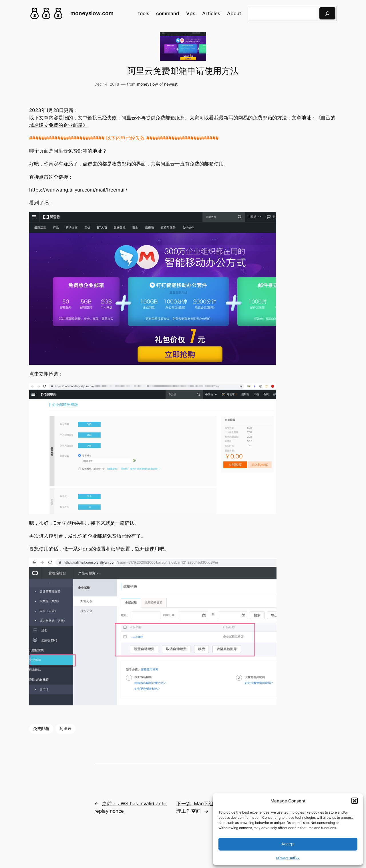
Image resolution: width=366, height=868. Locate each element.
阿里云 (65, 728)
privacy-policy (288, 858)
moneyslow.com (92, 13)
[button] (355, 801)
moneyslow (147, 84)
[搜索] (327, 13)
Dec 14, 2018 (107, 84)
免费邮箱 (41, 728)
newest (171, 84)
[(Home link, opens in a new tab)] (46, 13)
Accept (288, 844)
